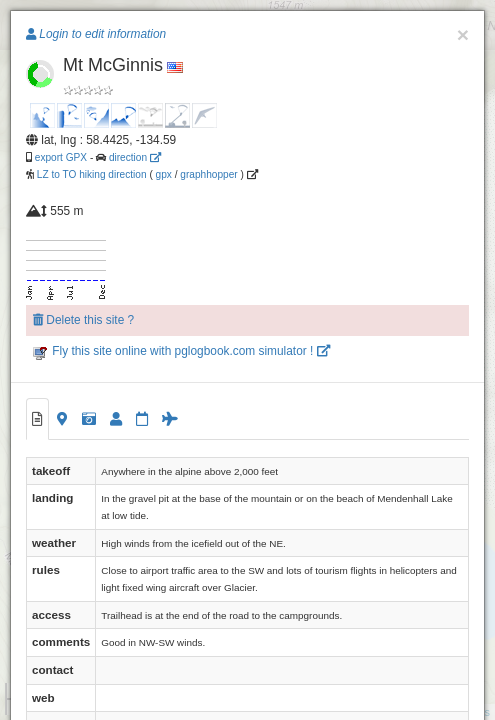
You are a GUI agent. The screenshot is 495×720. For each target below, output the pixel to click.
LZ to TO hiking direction (90, 174)
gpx (164, 174)
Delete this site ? (83, 320)
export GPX (61, 157)
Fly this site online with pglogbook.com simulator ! (181, 351)
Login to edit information (96, 34)
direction (135, 157)
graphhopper (208, 174)
